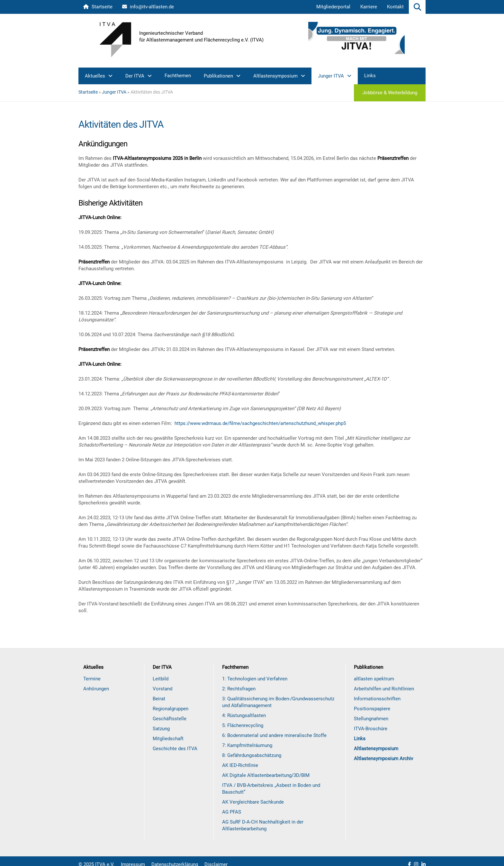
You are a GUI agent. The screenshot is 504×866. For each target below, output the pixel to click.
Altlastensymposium (275, 76)
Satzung (161, 729)
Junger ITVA (331, 76)
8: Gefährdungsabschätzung (252, 755)
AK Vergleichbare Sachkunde (253, 802)
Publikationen (218, 76)
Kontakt (395, 7)
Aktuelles (95, 76)
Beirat (159, 699)
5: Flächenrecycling (243, 725)
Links (370, 76)
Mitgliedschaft (168, 739)
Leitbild (161, 679)
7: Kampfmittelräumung (247, 745)
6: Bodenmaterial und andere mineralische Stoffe (274, 735)
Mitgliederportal (333, 7)
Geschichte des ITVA (175, 749)
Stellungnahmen (371, 719)
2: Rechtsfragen (239, 689)
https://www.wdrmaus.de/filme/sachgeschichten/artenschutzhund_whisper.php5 (260, 423)
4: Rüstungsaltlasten (244, 715)
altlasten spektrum (374, 679)
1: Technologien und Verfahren (255, 679)
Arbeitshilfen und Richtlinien (384, 689)
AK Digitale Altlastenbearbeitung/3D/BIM (266, 775)
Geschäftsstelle (170, 719)
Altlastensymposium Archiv (383, 759)
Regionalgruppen (171, 709)
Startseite (98, 7)
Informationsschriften (377, 699)
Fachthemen (178, 76)
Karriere (369, 7)
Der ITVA (135, 76)
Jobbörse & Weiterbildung (390, 93)
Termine (92, 679)
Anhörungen (96, 689)
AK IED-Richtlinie (240, 765)
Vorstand (162, 689)
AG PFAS (232, 812)
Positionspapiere (372, 709)
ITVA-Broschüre (371, 729)
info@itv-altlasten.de (148, 7)
